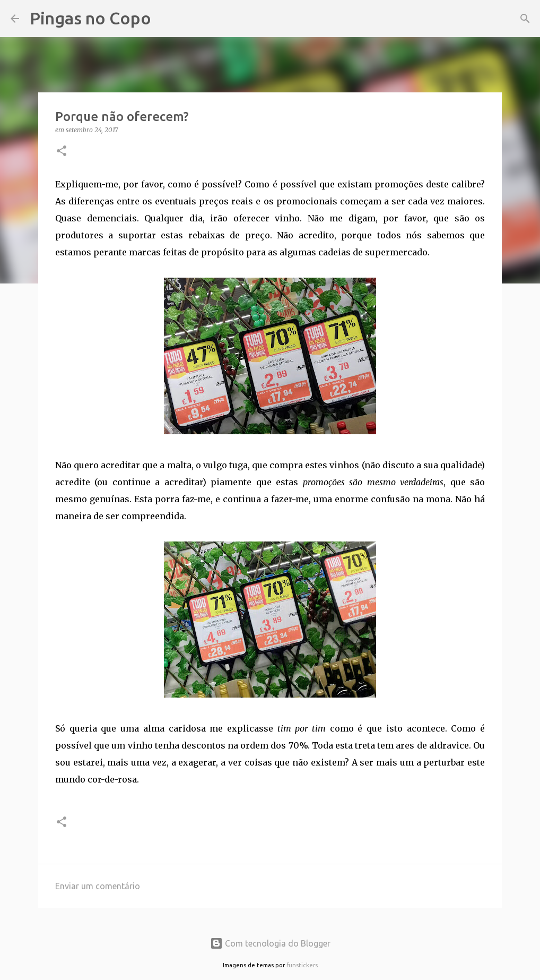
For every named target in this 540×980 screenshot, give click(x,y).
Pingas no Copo (90, 18)
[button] (62, 152)
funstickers (302, 965)
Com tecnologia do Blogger (270, 943)
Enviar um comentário (98, 886)
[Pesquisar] (166, 19)
